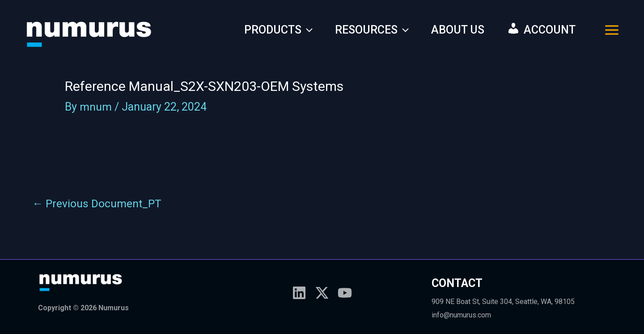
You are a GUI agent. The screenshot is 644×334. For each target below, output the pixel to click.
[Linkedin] (299, 293)
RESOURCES (372, 30)
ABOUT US (458, 30)
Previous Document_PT (97, 203)
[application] (307, 30)
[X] (322, 293)
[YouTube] (345, 293)
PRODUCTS (278, 30)
